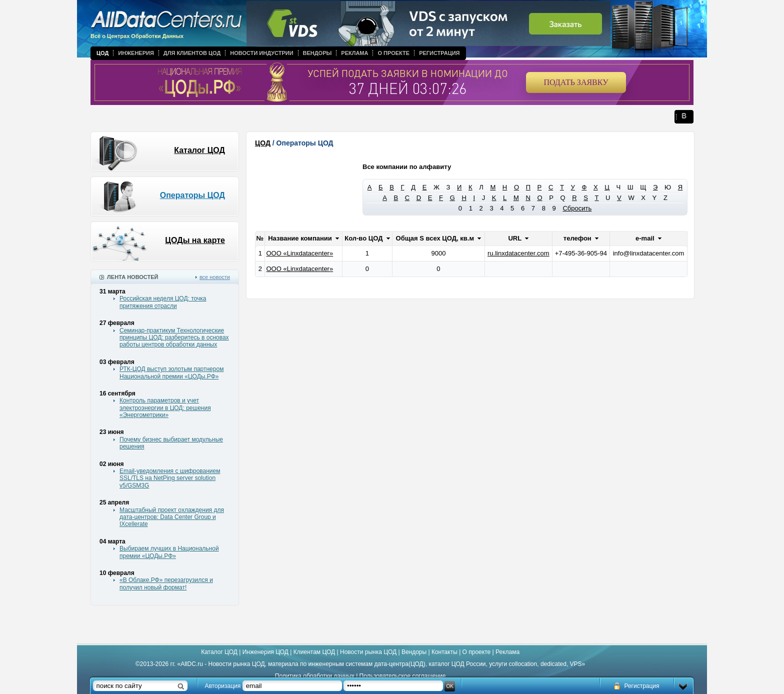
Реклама (354, 53)
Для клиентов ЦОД (192, 53)
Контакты (444, 652)
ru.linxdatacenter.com (518, 253)
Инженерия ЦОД (265, 652)
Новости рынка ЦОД (368, 652)
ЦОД (102, 53)
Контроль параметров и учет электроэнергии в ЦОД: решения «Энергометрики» (165, 408)
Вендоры (317, 53)
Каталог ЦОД (199, 150)
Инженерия (136, 53)
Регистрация (439, 53)
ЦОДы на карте (195, 240)
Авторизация (223, 686)
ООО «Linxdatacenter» (299, 253)
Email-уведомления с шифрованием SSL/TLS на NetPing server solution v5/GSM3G (170, 478)
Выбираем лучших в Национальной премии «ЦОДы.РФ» (169, 552)
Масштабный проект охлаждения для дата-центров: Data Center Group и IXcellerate (172, 517)
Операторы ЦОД (192, 195)
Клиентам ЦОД (314, 652)
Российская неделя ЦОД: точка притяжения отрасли (163, 302)
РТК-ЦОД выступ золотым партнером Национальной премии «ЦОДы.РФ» (171, 372)
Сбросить (577, 208)
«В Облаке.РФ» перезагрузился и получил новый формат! (166, 583)
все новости (215, 277)
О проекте (393, 53)
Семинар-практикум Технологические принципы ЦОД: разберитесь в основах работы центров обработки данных (174, 338)
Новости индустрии (261, 53)
